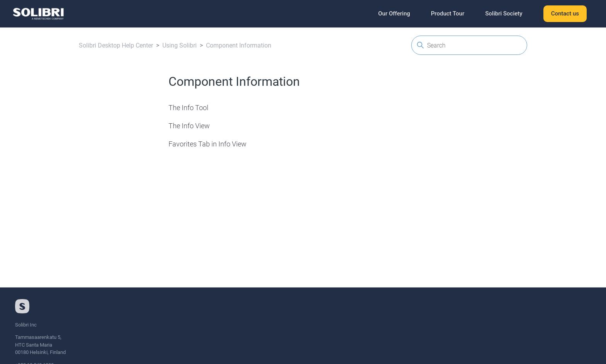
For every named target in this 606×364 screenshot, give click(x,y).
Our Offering (394, 14)
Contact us (565, 14)
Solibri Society (504, 14)
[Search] (469, 45)
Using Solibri (180, 45)
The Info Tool (188, 108)
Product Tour (448, 14)
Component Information (239, 45)
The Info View (189, 126)
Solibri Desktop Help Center (116, 45)
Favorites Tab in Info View (208, 144)
